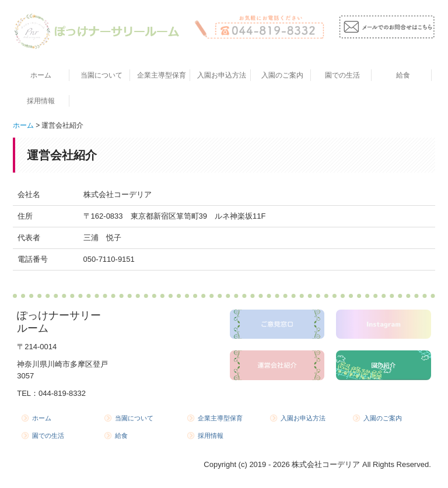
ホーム (41, 75)
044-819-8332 (62, 393)
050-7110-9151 (109, 259)
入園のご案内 (282, 75)
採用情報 (41, 101)
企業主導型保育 (162, 75)
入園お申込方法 (222, 75)
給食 (403, 75)
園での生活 (342, 75)
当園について (101, 75)
